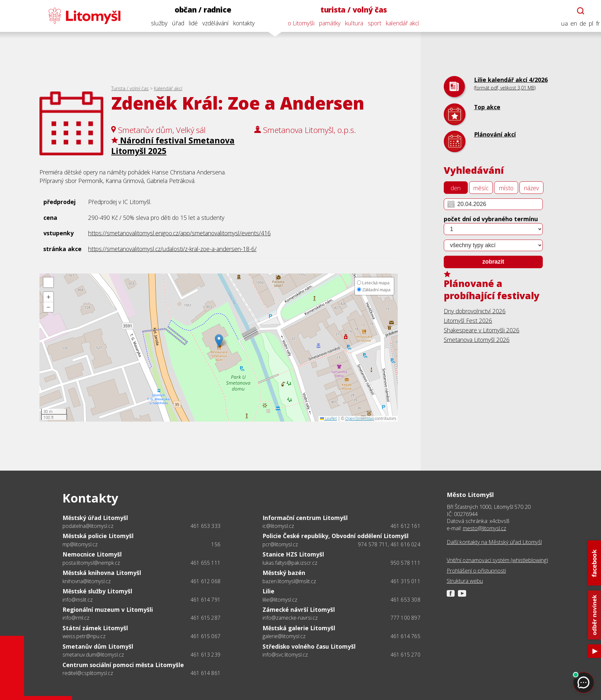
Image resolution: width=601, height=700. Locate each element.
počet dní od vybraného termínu (491, 219)
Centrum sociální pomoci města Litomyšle (123, 665)
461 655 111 (205, 563)
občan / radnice (199, 10)
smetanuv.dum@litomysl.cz (93, 655)
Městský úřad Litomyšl (95, 518)
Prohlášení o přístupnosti (476, 570)
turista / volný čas (350, 10)
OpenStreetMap (360, 418)
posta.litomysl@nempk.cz (91, 563)
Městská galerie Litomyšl (299, 628)
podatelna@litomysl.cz (88, 526)
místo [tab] (506, 188)
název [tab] (531, 188)
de (579, 24)
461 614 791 (205, 600)
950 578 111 (405, 563)
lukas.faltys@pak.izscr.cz (290, 563)
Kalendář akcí (168, 88)
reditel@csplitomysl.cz (88, 673)
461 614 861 (205, 673)
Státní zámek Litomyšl (95, 628)
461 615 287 (205, 618)
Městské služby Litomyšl (97, 591)
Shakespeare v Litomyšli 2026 (482, 330)
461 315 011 (405, 581)
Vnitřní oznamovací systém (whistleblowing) (497, 560)
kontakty (240, 23)
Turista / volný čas (130, 88)
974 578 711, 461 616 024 (389, 544)
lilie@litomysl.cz (280, 600)
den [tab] (456, 188)
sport (371, 23)
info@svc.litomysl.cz (285, 655)
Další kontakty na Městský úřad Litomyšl (494, 542)
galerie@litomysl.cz (284, 636)
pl (587, 24)
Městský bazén (284, 573)
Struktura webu (465, 581)
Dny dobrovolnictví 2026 (475, 311)
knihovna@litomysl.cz (87, 581)
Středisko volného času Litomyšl (309, 646)
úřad (174, 23)
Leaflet (328, 418)
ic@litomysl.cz (278, 526)
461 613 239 (205, 655)
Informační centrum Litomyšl (305, 518)
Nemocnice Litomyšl (92, 554)
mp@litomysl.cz (80, 544)
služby (155, 23)
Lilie (268, 591)
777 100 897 (405, 618)
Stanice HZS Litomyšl (293, 554)
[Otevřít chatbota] (577, 11)
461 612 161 (405, 526)
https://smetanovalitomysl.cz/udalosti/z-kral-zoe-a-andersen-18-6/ (172, 249)
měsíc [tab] (481, 188)
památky (326, 23)
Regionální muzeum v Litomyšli (108, 609)
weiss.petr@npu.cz (84, 636)
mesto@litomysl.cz (485, 528)
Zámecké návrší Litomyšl (299, 609)
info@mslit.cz (78, 600)
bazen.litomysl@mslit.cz (289, 581)
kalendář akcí (399, 23)
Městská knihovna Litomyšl (102, 573)
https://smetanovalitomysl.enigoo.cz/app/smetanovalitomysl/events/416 (179, 233)
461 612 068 (205, 581)
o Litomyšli (297, 23)
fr (594, 24)
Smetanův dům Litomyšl (98, 646)
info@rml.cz (76, 618)
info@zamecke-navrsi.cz (290, 618)
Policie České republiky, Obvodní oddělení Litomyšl (336, 536)
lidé (189, 23)
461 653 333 (205, 526)
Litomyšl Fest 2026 (468, 321)
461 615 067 (205, 636)
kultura (350, 23)
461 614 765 (405, 636)
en (570, 24)
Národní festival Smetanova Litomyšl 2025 (173, 146)
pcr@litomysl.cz (280, 544)
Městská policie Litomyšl (98, 536)
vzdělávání (212, 23)
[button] (219, 341)
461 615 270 (405, 655)
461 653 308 (405, 600)
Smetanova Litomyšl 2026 (477, 340)
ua (561, 24)
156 (216, 544)
